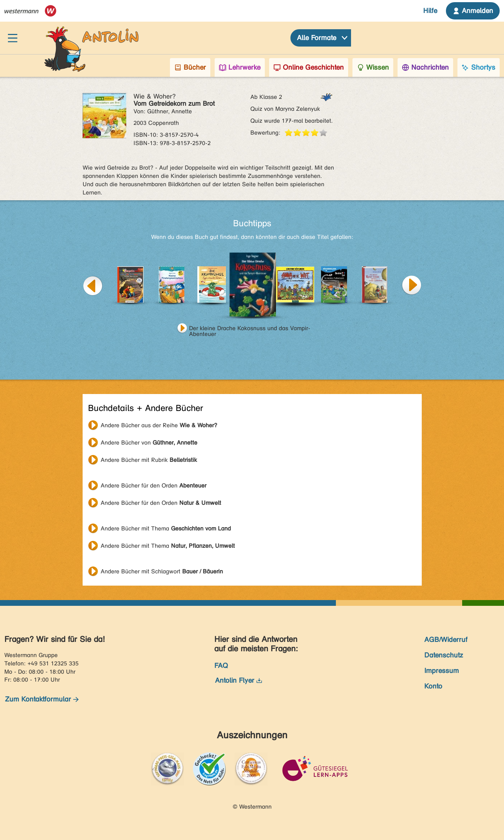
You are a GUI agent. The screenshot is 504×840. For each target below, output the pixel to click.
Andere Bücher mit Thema (166, 528)
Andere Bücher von (149, 443)
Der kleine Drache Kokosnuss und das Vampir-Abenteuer (250, 329)
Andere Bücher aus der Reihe (159, 425)
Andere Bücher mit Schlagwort (162, 571)
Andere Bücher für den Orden (154, 485)
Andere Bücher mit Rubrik (149, 460)
